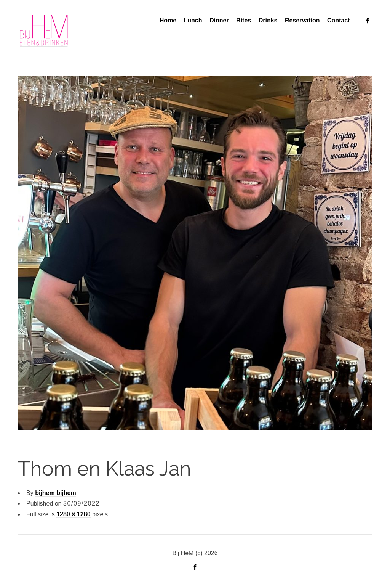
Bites (244, 20)
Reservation (302, 20)
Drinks (268, 20)
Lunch (193, 20)
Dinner (219, 20)
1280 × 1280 (73, 514)
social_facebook (368, 21)
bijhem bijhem (56, 493)
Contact (339, 20)
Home (168, 20)
